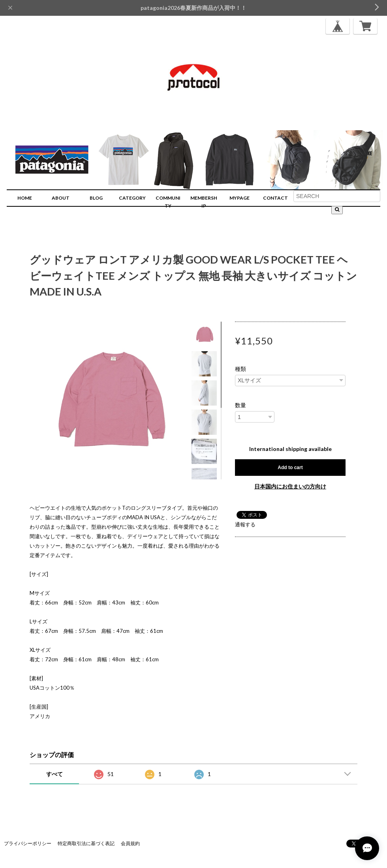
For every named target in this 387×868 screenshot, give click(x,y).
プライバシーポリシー (28, 843)
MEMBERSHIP (204, 202)
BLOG (96, 198)
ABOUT (61, 198)
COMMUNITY (168, 202)
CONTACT (275, 198)
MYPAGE (240, 198)
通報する (245, 524)
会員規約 (130, 843)
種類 (240, 369)
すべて (54, 774)
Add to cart (290, 468)
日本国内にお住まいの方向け (290, 486)
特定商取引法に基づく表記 (86, 843)
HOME (25, 198)
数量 (240, 405)
